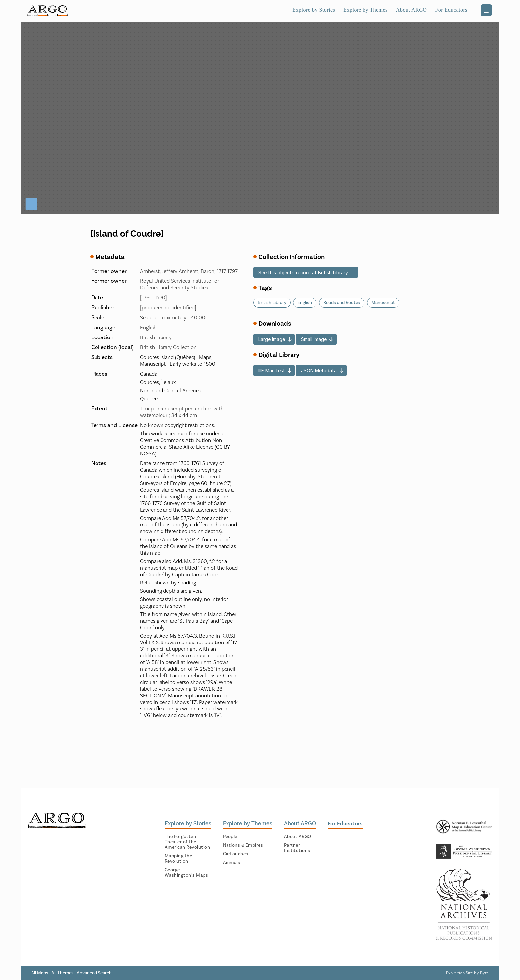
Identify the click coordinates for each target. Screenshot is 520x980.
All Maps (40, 973)
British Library (272, 303)
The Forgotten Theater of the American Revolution (188, 842)
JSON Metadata (319, 370)
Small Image (314, 339)
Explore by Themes (365, 10)
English (305, 303)
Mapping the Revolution (179, 859)
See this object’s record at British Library (303, 272)
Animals (232, 863)
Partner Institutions (297, 848)
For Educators (451, 10)
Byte (484, 973)
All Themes (63, 973)
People (230, 837)
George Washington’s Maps (187, 873)
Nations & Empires (243, 845)
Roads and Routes (342, 303)
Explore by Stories (314, 10)
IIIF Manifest (272, 370)
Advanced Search (94, 973)
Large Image (272, 339)
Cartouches (236, 854)
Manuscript (383, 303)
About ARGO (411, 10)
